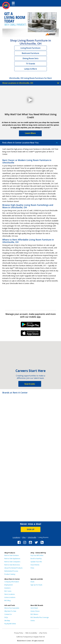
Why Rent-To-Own (10, 611)
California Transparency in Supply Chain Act (31, 637)
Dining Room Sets (31, 58)
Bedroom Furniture (30, 53)
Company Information (12, 582)
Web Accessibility (31, 633)
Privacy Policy (19, 633)
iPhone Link (30, 334)
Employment (9, 585)
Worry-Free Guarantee (12, 608)
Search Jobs (30, 384)
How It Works (35, 565)
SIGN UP (31, 529)
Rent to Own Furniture (12, 555)
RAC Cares (8, 591)
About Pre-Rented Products (13, 568)
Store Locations (10, 594)
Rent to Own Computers (12, 562)
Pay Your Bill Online (37, 555)
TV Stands (30, 64)
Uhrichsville (32, 537)
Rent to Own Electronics (12, 565)
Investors (7, 588)
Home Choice (35, 611)
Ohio (24, 537)
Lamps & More (31, 69)
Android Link (30, 325)
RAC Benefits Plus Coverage (40, 617)
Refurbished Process (11, 571)
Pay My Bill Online (10, 624)
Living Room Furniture (30, 48)
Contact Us (8, 614)
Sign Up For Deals (36, 585)
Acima (33, 621)
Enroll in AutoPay (36, 559)
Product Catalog (10, 574)
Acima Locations (10, 597)
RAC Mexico (34, 614)
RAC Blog (7, 600)
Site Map (7, 621)
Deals (32, 582)
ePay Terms (43, 633)
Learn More (30, 133)
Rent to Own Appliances (12, 559)
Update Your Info (36, 562)
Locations (16, 537)
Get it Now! (34, 608)
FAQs (32, 568)
